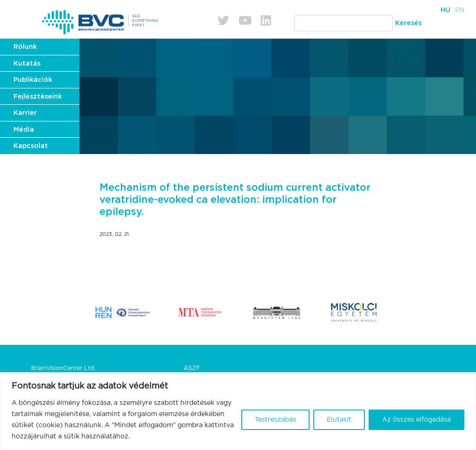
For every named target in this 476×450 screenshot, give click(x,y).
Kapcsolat (31, 146)
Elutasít (339, 420)
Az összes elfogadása (416, 420)
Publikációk (33, 80)
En (460, 10)
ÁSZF (192, 368)
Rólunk (25, 47)
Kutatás (27, 64)
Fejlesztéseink (38, 97)
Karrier (25, 113)
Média (24, 130)
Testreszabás (275, 420)
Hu (446, 10)
